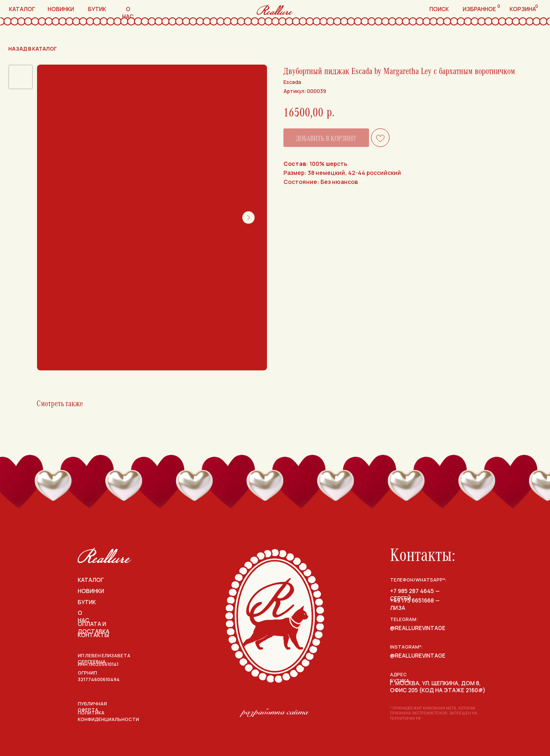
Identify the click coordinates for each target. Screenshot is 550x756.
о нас (128, 13)
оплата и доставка (94, 628)
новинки (61, 9)
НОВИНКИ (91, 591)
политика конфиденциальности (108, 716)
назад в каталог (32, 49)
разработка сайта (275, 712)
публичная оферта (92, 707)
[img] (104, 555)
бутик (97, 9)
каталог (22, 9)
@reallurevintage (418, 628)
